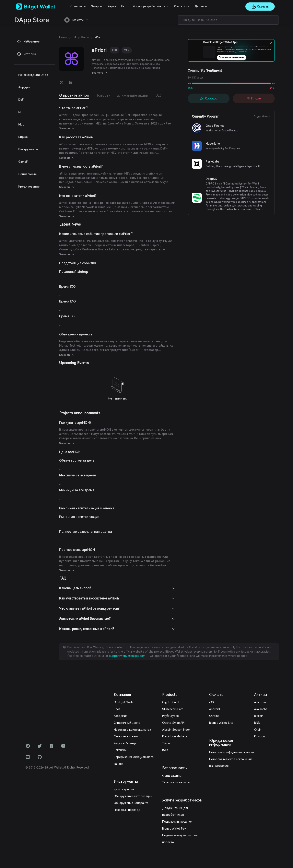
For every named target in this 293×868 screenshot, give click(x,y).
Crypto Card (169, 698)
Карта (108, 6)
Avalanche (260, 705)
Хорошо (209, 98)
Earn (119, 6)
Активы (260, 690)
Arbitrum (259, 698)
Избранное (27, 41)
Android (212, 705)
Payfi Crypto (169, 711)
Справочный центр (125, 718)
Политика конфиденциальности (227, 744)
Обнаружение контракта (128, 792)
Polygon (259, 725)
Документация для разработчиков (182, 803)
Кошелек (75, 6)
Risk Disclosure (217, 757)
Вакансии (120, 745)
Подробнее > (264, 117)
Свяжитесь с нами (125, 732)
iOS (210, 698)
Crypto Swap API (172, 718)
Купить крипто (123, 778)
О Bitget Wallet (123, 698)
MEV (127, 50)
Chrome (212, 711)
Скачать (214, 690)
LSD (115, 50)
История (25, 54)
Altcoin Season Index (174, 725)
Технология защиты (174, 778)
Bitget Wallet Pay (172, 817)
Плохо (254, 98)
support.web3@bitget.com (255, 647)
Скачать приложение (244, 58)
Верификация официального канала (135, 752)
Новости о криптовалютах (130, 725)
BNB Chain (261, 718)
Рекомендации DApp (31, 75)
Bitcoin (258, 711)
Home (63, 37)
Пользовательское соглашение (226, 751)
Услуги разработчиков (141, 6)
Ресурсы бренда (123, 739)
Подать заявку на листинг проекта (182, 824)
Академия (120, 711)
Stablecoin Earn (171, 705)
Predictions (170, 6)
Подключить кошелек (175, 810)
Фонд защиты (170, 771)
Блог (117, 705)
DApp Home (79, 37)
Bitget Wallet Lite (218, 718)
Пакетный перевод (125, 798)
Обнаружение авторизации (130, 785)
